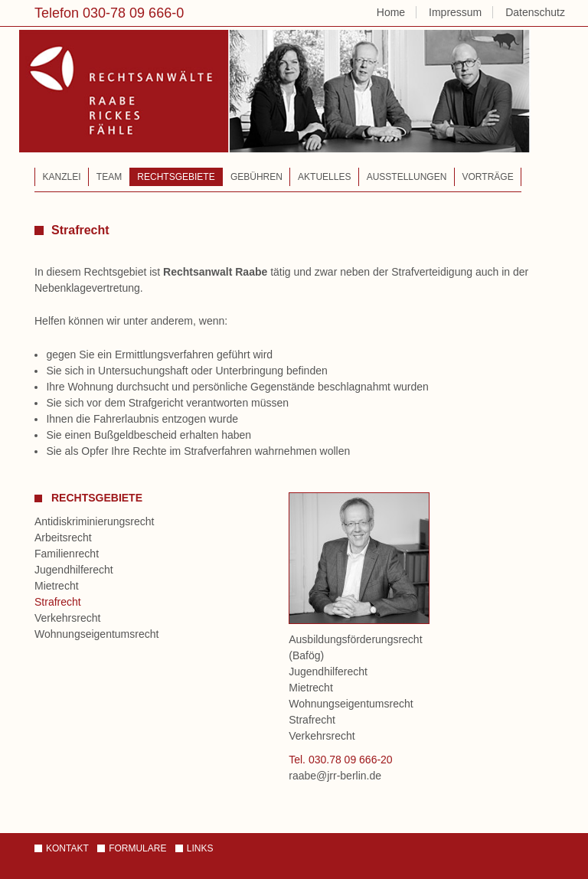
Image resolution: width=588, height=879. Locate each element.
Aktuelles (324, 177)
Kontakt (67, 848)
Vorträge (488, 177)
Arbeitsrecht (63, 538)
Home (391, 12)
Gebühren (256, 177)
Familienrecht (67, 554)
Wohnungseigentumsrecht (96, 634)
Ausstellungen (407, 177)
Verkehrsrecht (67, 618)
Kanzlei (62, 177)
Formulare (137, 848)
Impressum (455, 12)
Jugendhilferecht (74, 570)
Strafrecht (58, 602)
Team (109, 177)
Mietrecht (57, 586)
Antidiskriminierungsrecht (94, 521)
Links (200, 848)
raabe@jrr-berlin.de (335, 776)
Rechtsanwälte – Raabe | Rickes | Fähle (279, 100)
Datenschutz (535, 12)
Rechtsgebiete (176, 177)
